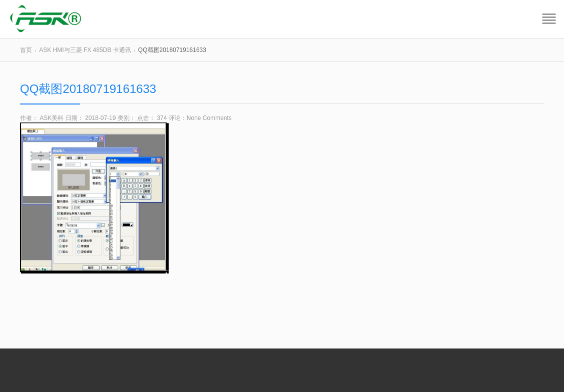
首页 (26, 50)
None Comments (209, 118)
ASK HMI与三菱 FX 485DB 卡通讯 (85, 50)
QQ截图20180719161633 (88, 89)
